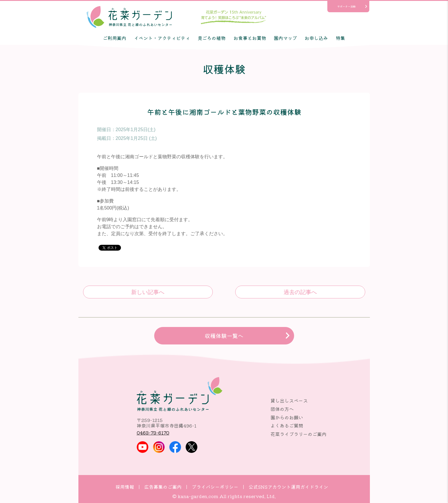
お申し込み (316, 38)
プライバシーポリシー (215, 487)
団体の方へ (282, 409)
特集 (340, 38)
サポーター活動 (346, 6)
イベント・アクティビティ (162, 38)
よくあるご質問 (287, 425)
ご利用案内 (115, 38)
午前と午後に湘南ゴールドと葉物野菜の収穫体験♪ (148, 292)
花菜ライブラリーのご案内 (298, 434)
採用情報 (125, 487)
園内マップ (285, 38)
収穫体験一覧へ (224, 336)
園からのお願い (287, 417)
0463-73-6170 (153, 432)
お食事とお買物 (250, 38)
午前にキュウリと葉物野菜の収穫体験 (300, 292)
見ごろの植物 (212, 38)
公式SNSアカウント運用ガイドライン (288, 487)
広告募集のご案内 (163, 487)
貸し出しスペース (289, 400)
